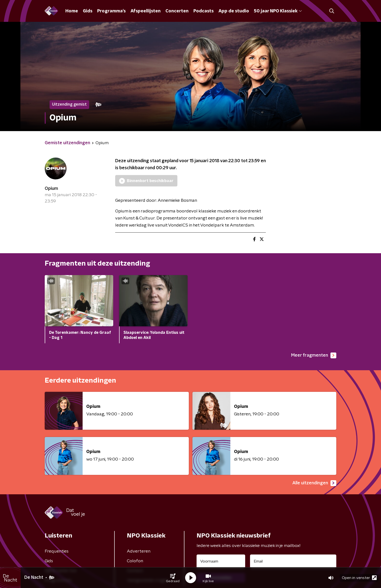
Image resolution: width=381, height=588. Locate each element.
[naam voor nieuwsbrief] (221, 561)
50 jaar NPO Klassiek (278, 11)
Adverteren (139, 551)
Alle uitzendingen (314, 483)
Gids (88, 11)
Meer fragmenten (314, 355)
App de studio (234, 11)
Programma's (111, 11)
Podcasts (203, 11)
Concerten (177, 11)
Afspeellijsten (146, 11)
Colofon (135, 561)
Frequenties (57, 551)
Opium (51, 189)
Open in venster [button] (359, 578)
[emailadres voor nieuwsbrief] (293, 561)
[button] (173, 578)
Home (72, 11)
